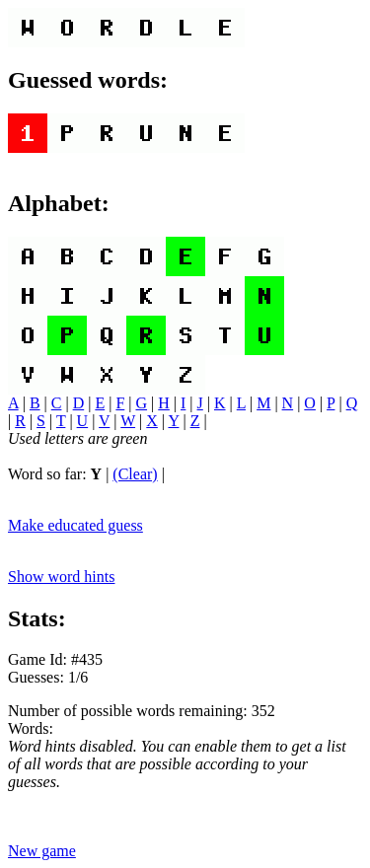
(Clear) (135, 474)
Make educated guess (75, 525)
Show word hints (61, 577)
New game (42, 851)
